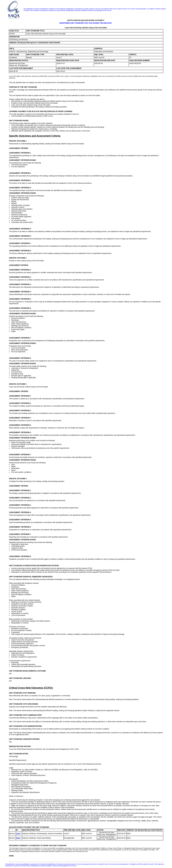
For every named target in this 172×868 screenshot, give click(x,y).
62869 (18, 834)
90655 (18, 838)
